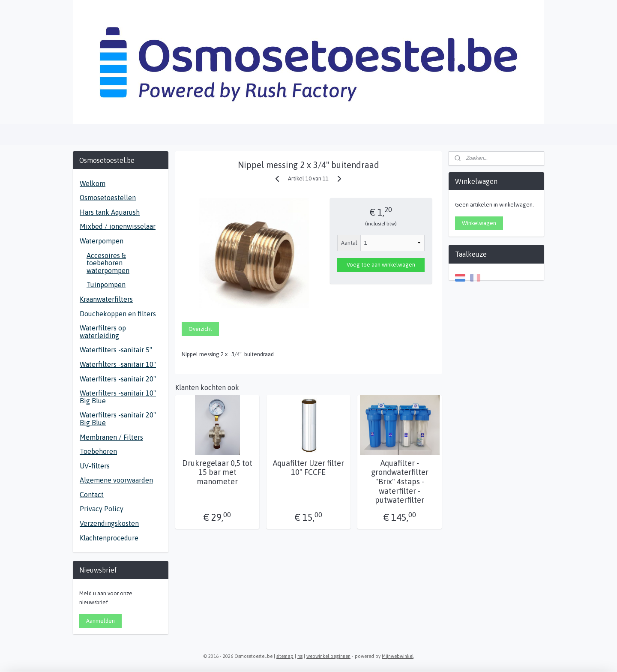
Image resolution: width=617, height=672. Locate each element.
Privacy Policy (102, 509)
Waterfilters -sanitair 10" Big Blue (118, 397)
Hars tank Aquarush (110, 212)
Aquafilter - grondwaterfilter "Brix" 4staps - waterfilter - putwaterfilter (400, 481)
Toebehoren (98, 451)
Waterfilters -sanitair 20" (118, 379)
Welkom (93, 183)
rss (300, 656)
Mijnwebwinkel (398, 656)
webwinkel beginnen (328, 656)
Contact (92, 495)
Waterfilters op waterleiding (103, 332)
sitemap (285, 656)
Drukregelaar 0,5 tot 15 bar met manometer (217, 472)
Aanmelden (100, 621)
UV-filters (95, 466)
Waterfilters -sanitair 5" (116, 350)
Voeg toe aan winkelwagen (381, 265)
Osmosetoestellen (108, 198)
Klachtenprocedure (109, 538)
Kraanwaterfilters (106, 299)
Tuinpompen (106, 285)
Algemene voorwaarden (116, 480)
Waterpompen (102, 241)
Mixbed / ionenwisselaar (118, 226)
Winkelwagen (479, 223)
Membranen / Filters (111, 437)
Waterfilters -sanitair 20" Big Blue (118, 419)
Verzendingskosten (109, 523)
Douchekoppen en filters (118, 314)
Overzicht (200, 329)
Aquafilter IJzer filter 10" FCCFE (308, 468)
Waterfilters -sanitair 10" (118, 364)
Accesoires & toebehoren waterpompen (108, 263)
